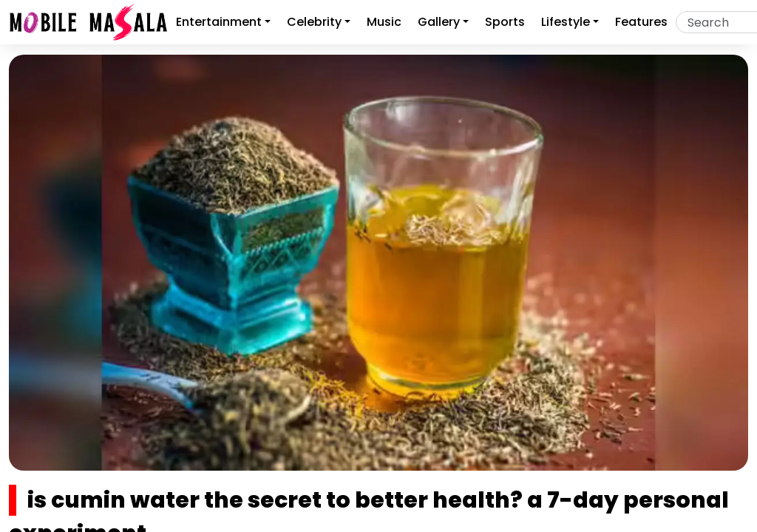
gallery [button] (439, 22)
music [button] (384, 22)
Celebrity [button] (314, 22)
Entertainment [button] (219, 22)
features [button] (641, 22)
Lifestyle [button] (566, 22)
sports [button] (505, 22)
